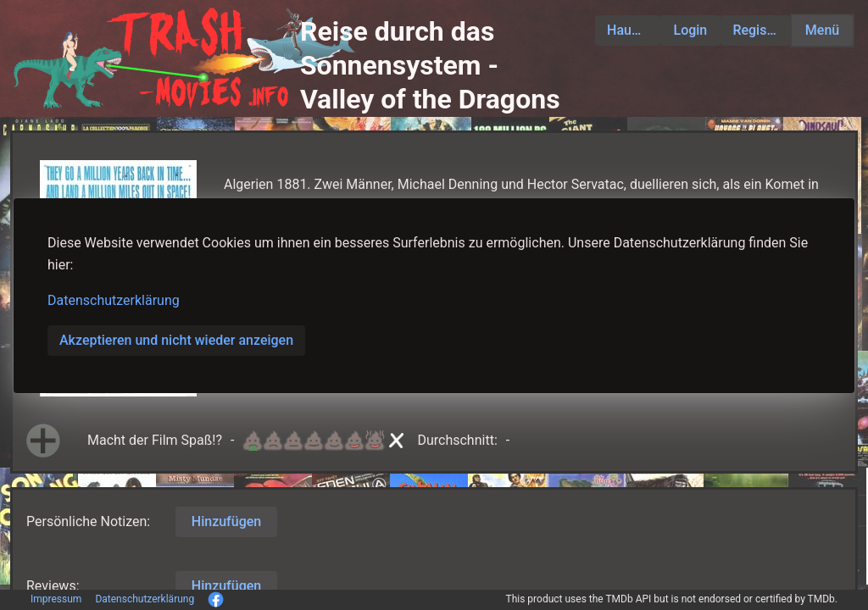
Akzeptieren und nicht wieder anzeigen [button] (176, 340)
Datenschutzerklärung (114, 300)
